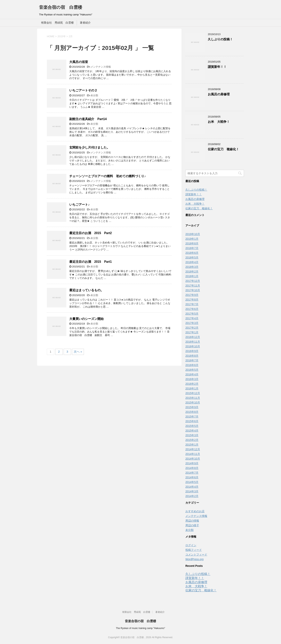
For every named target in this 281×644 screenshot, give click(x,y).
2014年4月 (192, 487)
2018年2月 (192, 272)
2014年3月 (192, 491)
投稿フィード (194, 550)
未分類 (94, 95)
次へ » (78, 352)
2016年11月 (193, 342)
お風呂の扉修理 (219, 94)
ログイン (191, 545)
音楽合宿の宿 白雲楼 (61, 7)
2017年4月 (192, 318)
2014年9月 (192, 463)
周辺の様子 (192, 525)
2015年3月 (192, 435)
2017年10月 (193, 290)
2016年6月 (192, 365)
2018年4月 (192, 262)
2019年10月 (193, 234)
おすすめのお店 (195, 511)
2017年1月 (192, 332)
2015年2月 (192, 440)
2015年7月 (192, 417)
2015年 (62, 36)
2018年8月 (192, 243)
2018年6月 (192, 253)
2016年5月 (192, 370)
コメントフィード (196, 555)
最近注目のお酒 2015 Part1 (91, 262)
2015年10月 (193, 402)
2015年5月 (192, 426)
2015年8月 (192, 412)
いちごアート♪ (79, 205)
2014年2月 (192, 496)
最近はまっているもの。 (86, 290)
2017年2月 (192, 328)
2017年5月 (192, 314)
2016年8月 (192, 356)
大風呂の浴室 (79, 62)
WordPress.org (194, 559)
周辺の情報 (192, 521)
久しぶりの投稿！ (220, 39)
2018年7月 (192, 248)
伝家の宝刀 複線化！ (223, 149)
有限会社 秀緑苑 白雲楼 (57, 23)
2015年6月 (192, 421)
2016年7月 (192, 360)
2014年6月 (192, 477)
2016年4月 (192, 374)
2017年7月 (192, 304)
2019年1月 (192, 239)
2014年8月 (192, 468)
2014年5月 (192, 482)
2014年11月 (193, 454)
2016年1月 (192, 388)
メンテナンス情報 (101, 67)
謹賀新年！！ (217, 67)
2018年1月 (192, 276)
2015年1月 (192, 445)
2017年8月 (192, 300)
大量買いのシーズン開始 (86, 319)
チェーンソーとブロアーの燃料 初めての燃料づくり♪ (108, 176)
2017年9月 (192, 295)
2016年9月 (192, 351)
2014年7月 (192, 473)
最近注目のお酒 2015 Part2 (91, 233)
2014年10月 (193, 459)
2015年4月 (192, 431)
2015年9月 (192, 407)
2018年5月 (192, 257)
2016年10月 (193, 346)
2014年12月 (193, 449)
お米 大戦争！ (219, 122)
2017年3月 (192, 323)
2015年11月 (193, 398)
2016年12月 (193, 337)
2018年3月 (192, 267)
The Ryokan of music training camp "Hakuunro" (140, 628)
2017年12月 (193, 281)
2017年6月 (192, 309)
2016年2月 (192, 384)
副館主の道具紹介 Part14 (88, 119)
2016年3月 (192, 379)
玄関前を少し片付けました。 (90, 147)
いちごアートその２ (83, 90)
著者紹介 (85, 23)
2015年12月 (193, 393)
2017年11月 (193, 286)
